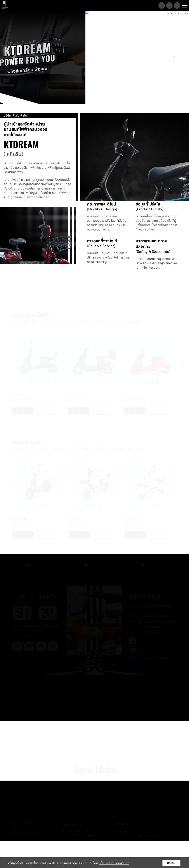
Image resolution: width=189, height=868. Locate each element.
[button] (14, 57)
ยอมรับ (171, 863)
